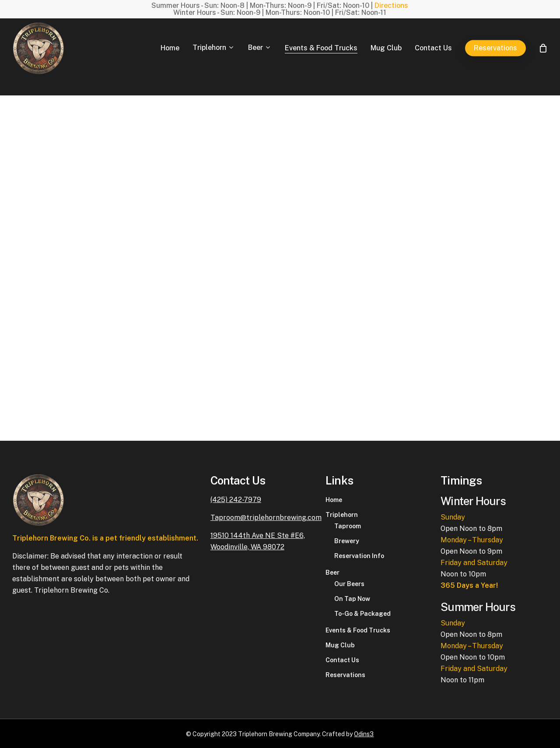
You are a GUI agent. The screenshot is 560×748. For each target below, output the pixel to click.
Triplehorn (342, 515)
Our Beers (349, 584)
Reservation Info (359, 556)
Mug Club (340, 645)
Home (334, 500)
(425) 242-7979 (236, 500)
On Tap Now (352, 599)
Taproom (348, 526)
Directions (391, 5)
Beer (332, 572)
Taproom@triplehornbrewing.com (266, 518)
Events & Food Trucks (358, 630)
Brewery (347, 541)
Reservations (345, 675)
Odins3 (364, 734)
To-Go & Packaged (362, 614)
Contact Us (342, 660)
